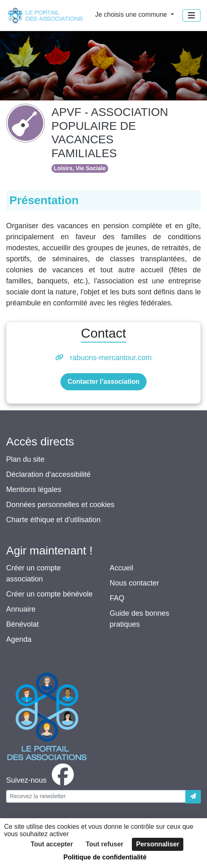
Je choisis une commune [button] (132, 14)
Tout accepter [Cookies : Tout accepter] (52, 844)
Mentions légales (34, 490)
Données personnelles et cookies (60, 505)
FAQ (117, 598)
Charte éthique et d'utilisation (53, 520)
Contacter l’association (103, 382)
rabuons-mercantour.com (111, 358)
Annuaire (21, 609)
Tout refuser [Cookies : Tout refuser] (105, 844)
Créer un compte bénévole (49, 594)
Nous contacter (135, 583)
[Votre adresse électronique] (96, 796)
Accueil (122, 568)
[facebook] (42, 780)
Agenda (19, 639)
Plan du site (25, 459)
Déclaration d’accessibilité (48, 474)
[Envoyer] (193, 797)
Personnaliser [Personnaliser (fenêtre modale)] (158, 844)
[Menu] (191, 16)
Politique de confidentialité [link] (105, 857)
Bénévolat (22, 624)
